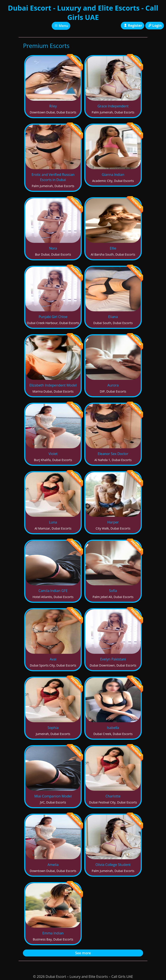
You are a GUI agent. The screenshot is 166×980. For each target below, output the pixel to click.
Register (132, 25)
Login (155, 25)
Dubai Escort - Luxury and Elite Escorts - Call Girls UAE (83, 13)
